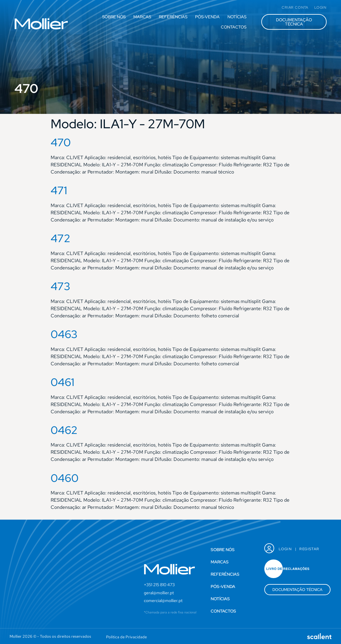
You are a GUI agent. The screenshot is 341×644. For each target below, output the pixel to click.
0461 (62, 382)
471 (59, 190)
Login (285, 549)
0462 (64, 430)
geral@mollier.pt (159, 593)
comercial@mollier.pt (163, 601)
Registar (309, 549)
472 (61, 238)
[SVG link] (41, 24)
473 (61, 286)
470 (61, 142)
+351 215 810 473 (159, 585)
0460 (65, 478)
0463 (64, 334)
